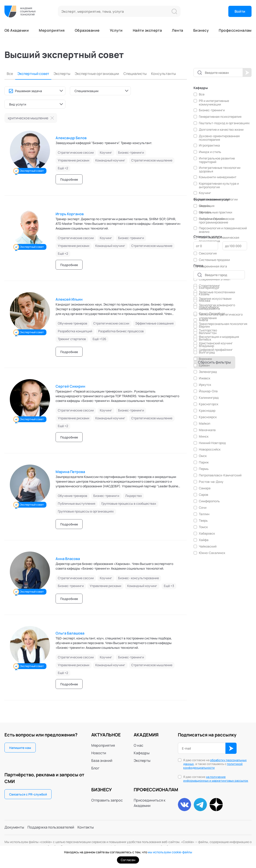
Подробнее (69, 179)
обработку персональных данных (215, 762)
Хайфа (204, 540)
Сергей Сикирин (70, 386)
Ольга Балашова (70, 633)
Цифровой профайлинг (216, 350)
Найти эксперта (147, 30)
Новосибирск (209, 307)
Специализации (86, 91)
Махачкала (207, 430)
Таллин (204, 514)
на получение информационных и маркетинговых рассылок (216, 779)
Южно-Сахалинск (212, 553)
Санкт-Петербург (212, 314)
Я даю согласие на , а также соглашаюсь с (215, 764)
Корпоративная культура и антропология (219, 185)
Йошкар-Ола (208, 391)
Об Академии (17, 30)
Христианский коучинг (216, 343)
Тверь (203, 521)
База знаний (102, 761)
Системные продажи (214, 260)
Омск (203, 456)
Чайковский (208, 546)
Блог (95, 768)
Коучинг (205, 193)
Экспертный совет (33, 74)
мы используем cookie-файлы (170, 852)
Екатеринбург (209, 288)
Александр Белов (71, 138)
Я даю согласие (216, 779)
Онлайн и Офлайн (212, 219)
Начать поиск (247, 72)
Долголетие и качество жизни (221, 130)
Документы (14, 828)
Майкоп (205, 424)
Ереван (204, 365)
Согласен (128, 860)
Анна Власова (68, 559)
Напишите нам (20, 748)
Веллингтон (208, 333)
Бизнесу (201, 30)
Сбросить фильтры (214, 362)
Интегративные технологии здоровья (220, 169)
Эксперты (62, 74)
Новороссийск (210, 449)
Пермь (204, 469)
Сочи (203, 508)
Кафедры (142, 753)
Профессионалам (235, 30)
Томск (203, 527)
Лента (177, 30)
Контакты (86, 828)
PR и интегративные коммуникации (214, 103)
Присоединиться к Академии (150, 803)
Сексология (208, 253)
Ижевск (205, 378)
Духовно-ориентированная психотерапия (219, 138)
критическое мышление (28, 118)
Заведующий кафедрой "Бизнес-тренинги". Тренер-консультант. (104, 143)
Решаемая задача (28, 91)
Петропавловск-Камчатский (220, 475)
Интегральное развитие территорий (217, 160)
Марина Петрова (70, 472)
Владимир (206, 346)
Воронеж (205, 359)
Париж (204, 462)
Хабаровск (207, 533)
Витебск (205, 339)
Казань (204, 294)
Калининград (209, 398)
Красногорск (209, 404)
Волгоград (207, 352)
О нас (138, 745)
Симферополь (209, 501)
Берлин (204, 327)
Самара (205, 488)
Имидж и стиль (210, 152)
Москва (205, 301)
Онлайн (204, 206)
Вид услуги (18, 104)
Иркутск (205, 385)
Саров (204, 495)
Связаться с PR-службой (28, 794)
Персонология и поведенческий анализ (223, 230)
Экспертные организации (97, 74)
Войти (240, 11)
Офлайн (205, 212)
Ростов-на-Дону (211, 482)
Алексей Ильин (69, 299)
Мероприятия (52, 30)
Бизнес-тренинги (212, 110)
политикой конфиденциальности (213, 766)
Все (10, 74)
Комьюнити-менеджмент (218, 177)
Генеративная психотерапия (220, 117)
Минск (204, 436)
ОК (231, 748)
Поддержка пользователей (51, 828)
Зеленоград (208, 372)
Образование (87, 30)
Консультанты (163, 74)
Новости (99, 753)
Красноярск (208, 417)
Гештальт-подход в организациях (224, 123)
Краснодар (207, 411)
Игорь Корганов (70, 214)
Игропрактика (209, 145)
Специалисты (135, 74)
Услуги (116, 30)
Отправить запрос (107, 800)
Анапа (203, 320)
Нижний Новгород (212, 443)
